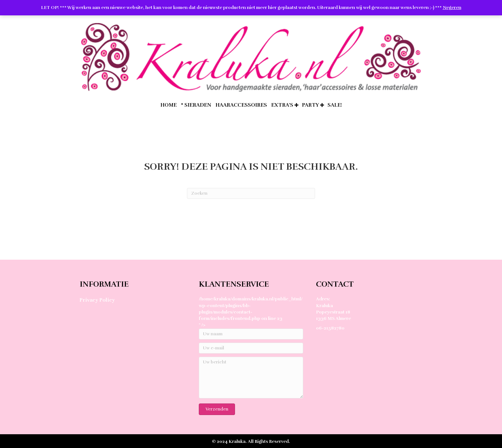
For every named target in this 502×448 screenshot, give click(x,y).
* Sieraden (196, 105)
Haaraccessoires (241, 105)
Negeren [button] (452, 8)
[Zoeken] (251, 193)
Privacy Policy (97, 300)
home (169, 105)
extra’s (282, 105)
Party (310, 105)
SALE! (335, 105)
